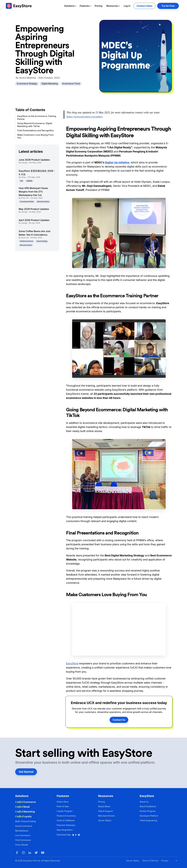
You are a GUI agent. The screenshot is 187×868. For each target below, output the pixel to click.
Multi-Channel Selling (26, 821)
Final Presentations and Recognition (36, 130)
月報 (21, 181)
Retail (22, 807)
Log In (127, 6)
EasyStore (72, 663)
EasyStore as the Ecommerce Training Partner (37, 118)
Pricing (98, 6)
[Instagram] (23, 853)
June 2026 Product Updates (34, 160)
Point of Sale (63, 806)
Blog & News (104, 806)
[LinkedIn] (30, 853)
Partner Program (148, 811)
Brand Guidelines (148, 806)
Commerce (25, 802)
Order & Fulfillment (66, 820)
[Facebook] (17, 853)
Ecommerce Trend (71, 84)
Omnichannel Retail (27, 202)
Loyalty (23, 816)
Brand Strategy (42, 241)
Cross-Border (22, 845)
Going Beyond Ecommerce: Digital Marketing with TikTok (35, 125)
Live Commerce (23, 835)
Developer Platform (149, 816)
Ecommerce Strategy (27, 84)
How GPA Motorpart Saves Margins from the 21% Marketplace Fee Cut (33, 192)
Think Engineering (148, 820)
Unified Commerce (27, 241)
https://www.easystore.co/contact (85, 117)
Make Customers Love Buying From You (35, 136)
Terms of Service (150, 861)
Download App (68, 835)
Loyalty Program (65, 811)
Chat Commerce (23, 840)
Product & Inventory (66, 816)
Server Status (105, 820)
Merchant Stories (43, 202)
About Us (144, 802)
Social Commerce (24, 826)
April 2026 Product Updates (34, 220)
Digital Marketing (50, 84)
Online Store (63, 802)
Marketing (25, 812)
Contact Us (119, 720)
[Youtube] (43, 853)
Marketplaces (22, 831)
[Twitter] (36, 853)
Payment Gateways (66, 825)
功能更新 (29, 181)
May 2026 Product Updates (34, 209)
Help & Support (105, 811)
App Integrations (65, 830)
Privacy (165, 861)
